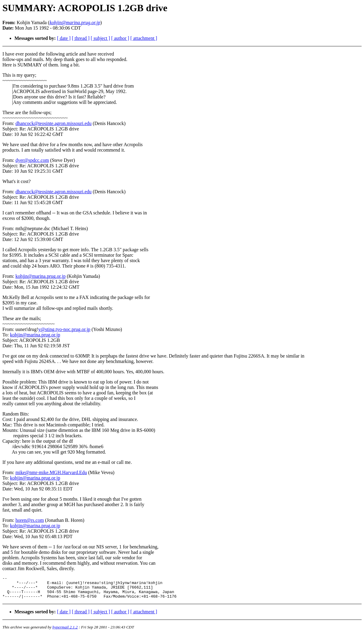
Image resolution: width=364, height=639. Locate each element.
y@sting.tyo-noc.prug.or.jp (64, 329)
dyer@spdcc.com (32, 160)
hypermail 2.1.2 (65, 632)
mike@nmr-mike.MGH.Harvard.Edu (51, 472)
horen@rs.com (30, 520)
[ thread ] (81, 38)
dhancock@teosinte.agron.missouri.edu (53, 123)
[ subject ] (100, 38)
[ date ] (64, 38)
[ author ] (120, 38)
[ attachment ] (144, 38)
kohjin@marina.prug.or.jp (40, 276)
